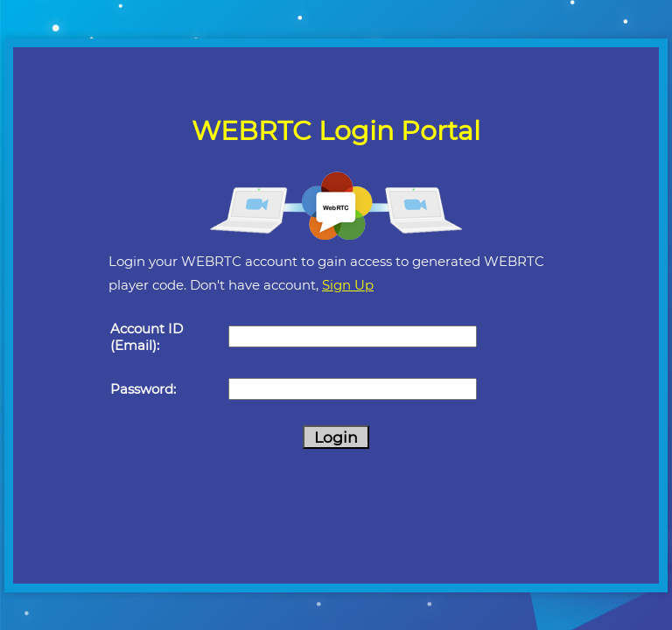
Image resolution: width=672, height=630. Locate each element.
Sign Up (348, 285)
